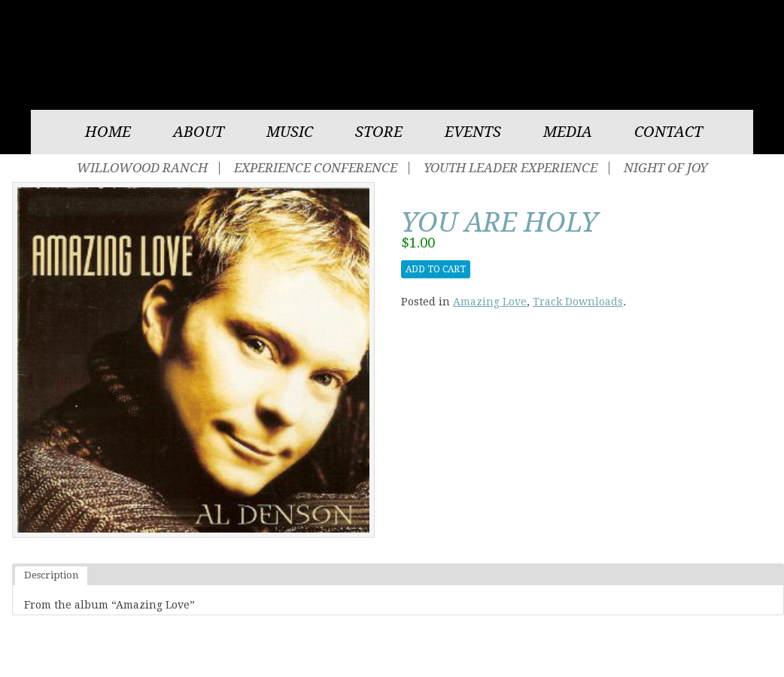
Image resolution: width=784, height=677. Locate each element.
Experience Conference (316, 168)
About (199, 132)
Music (290, 132)
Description (51, 575)
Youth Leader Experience (511, 168)
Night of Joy (665, 168)
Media (568, 132)
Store (379, 132)
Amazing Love (490, 302)
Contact (669, 132)
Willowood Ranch (142, 168)
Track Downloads (578, 302)
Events (473, 132)
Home (108, 132)
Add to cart (436, 269)
